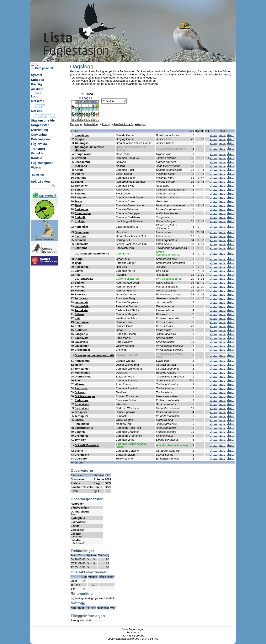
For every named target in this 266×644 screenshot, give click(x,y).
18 (80, 116)
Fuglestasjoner (42, 163)
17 (77, 116)
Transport (38, 149)
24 (77, 120)
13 (87, 113)
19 (83, 116)
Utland (39, 107)
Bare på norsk (43, 68)
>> (91, 98)
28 (91, 120)
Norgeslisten (40, 125)
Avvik (38, 93)
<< (80, 98)
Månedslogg (92, 124)
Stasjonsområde (43, 120)
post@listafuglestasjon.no (123, 639)
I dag (85, 98)
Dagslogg (76, 124)
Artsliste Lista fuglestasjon (129, 124)
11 (80, 113)
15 (94, 113)
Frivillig (36, 84)
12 (83, 113)
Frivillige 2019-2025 (45, 114)
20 (87, 116)
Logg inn (38, 175)
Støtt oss (38, 80)
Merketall (38, 101)
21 (91, 116)
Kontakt (37, 158)
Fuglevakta (39, 144)
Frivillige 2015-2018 (45, 117)
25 (80, 120)
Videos (36, 167)
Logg (35, 96)
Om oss (37, 111)
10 (77, 113)
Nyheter (37, 75)
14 (91, 113)
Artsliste (37, 89)
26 (83, 120)
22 (94, 116)
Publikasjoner (41, 139)
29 (94, 120)
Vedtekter (38, 153)
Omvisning (39, 135)
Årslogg (107, 124)
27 (87, 120)
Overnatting (39, 130)
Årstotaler (40, 105)
